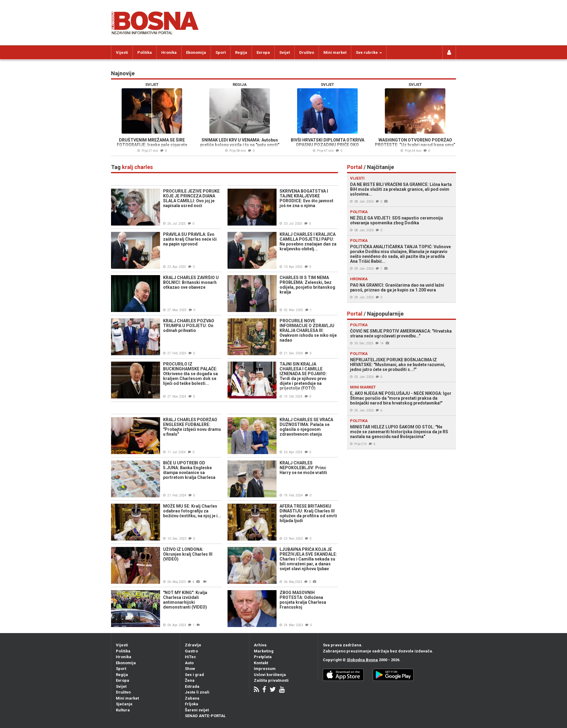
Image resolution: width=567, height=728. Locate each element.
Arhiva (260, 645)
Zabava (192, 698)
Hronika (169, 52)
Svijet (285, 52)
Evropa (263, 52)
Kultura (123, 710)
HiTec (190, 657)
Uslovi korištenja (270, 675)
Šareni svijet (197, 710)
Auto (189, 663)
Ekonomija (196, 52)
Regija (241, 52)
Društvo (307, 52)
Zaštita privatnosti (271, 680)
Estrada (192, 686)
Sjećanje (124, 704)
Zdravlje (193, 645)
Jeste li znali (197, 692)
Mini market (335, 52)
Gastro (191, 651)
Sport (221, 52)
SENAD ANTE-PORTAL (205, 716)
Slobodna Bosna (362, 660)
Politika (145, 52)
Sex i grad (194, 675)
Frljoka (192, 704)
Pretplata (263, 657)
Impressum (265, 669)
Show (190, 669)
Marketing (264, 651)
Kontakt (261, 663)
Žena (190, 680)
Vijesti (122, 52)
